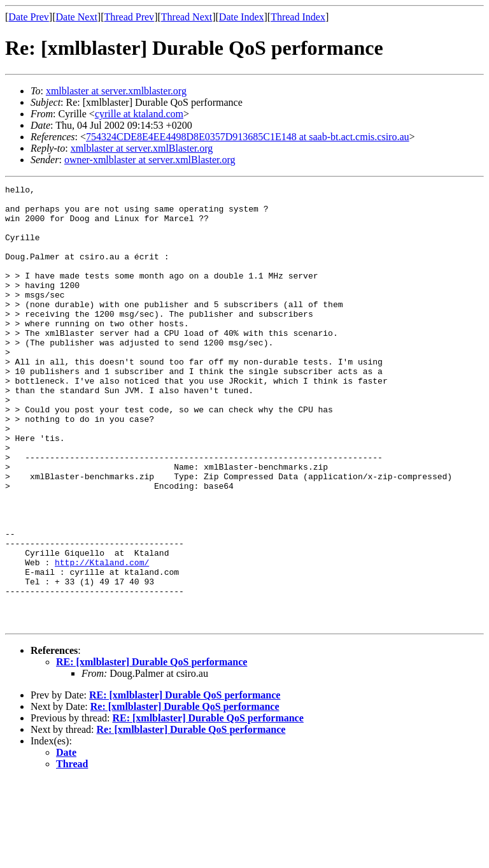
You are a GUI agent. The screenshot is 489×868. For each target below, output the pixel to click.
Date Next (77, 17)
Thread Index (298, 17)
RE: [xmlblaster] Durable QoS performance (152, 750)
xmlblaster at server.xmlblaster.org (116, 91)
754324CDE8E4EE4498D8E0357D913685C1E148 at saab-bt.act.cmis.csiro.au (247, 137)
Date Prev (29, 17)
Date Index (242, 17)
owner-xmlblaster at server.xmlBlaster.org (150, 160)
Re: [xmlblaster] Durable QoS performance (185, 794)
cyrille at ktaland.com (139, 114)
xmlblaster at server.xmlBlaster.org (142, 148)
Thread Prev (129, 17)
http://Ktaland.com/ (102, 639)
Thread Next (187, 17)
